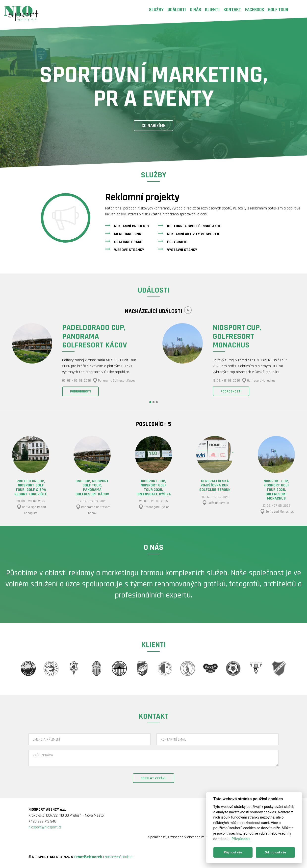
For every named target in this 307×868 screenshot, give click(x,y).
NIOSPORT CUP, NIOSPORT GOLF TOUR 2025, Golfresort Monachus (276, 490)
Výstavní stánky (182, 250)
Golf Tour (278, 10)
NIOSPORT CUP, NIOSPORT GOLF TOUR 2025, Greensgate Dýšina (154, 488)
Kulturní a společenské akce (194, 226)
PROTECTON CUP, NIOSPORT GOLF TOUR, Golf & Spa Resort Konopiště (31, 488)
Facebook (255, 10)
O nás (195, 10)
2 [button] (153, 402)
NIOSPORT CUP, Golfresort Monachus (237, 336)
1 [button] (150, 402)
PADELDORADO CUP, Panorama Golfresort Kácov (95, 336)
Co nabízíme (153, 126)
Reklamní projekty (132, 226)
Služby (156, 10)
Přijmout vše (233, 852)
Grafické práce (128, 242)
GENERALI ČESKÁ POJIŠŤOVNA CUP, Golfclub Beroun (215, 485)
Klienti (212, 10)
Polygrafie (177, 242)
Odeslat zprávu (153, 778)
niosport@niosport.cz (45, 827)
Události (177, 10)
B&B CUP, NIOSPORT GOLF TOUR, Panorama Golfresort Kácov (92, 488)
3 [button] (157, 402)
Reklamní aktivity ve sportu (193, 234)
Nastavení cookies (119, 857)
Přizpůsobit (241, 839)
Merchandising (128, 234)
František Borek (88, 857)
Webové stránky (129, 250)
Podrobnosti (80, 391)
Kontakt (232, 10)
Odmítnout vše (275, 852)
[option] (78, 361)
